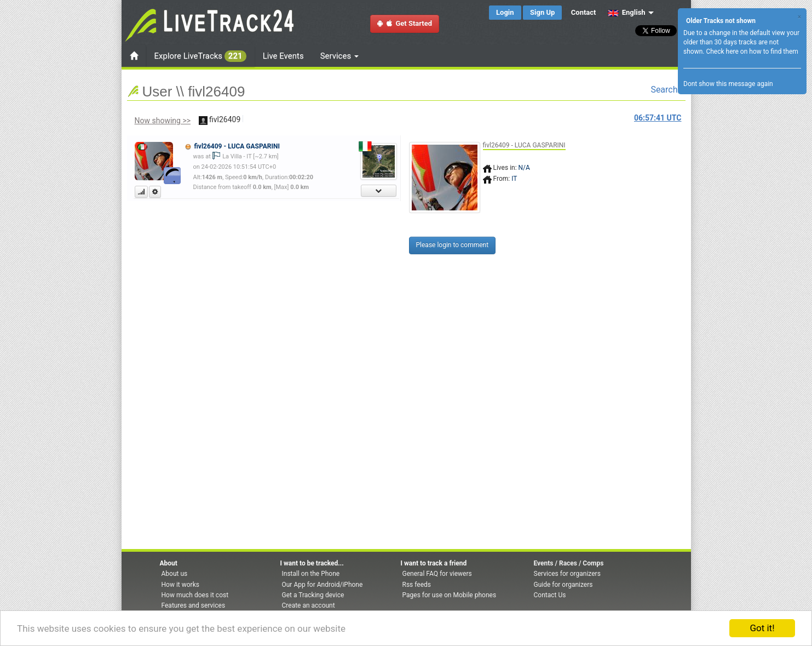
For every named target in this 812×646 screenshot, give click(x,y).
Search (668, 90)
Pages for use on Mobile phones (450, 595)
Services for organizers (567, 574)
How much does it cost (195, 595)
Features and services (194, 605)
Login (505, 12)
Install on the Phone (311, 574)
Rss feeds (417, 585)
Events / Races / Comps (569, 563)
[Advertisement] (727, 201)
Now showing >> (163, 121)
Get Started (405, 23)
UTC (658, 118)
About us (175, 574)
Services (339, 56)
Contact (584, 12)
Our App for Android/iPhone (323, 585)
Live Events (283, 56)
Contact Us (550, 595)
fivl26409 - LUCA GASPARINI (237, 146)
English (627, 12)
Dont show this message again (728, 84)
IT (514, 179)
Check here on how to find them (752, 52)
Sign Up (542, 12)
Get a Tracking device (313, 595)
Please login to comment (453, 245)
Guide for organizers (563, 585)
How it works (180, 585)
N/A (524, 168)
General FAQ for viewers (437, 574)
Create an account (309, 605)
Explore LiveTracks (200, 56)
